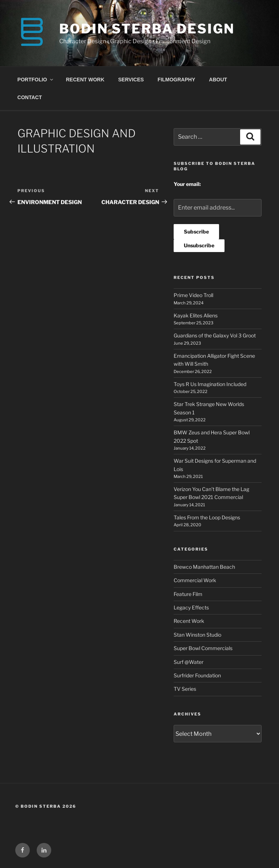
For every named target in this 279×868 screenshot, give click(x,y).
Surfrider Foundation (197, 675)
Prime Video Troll (193, 295)
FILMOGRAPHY (176, 80)
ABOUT (218, 80)
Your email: (187, 184)
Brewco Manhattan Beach (204, 567)
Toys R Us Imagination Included (210, 384)
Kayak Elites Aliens (196, 315)
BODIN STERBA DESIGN (147, 29)
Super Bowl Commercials (203, 648)
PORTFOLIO (36, 80)
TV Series (185, 689)
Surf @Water (189, 662)
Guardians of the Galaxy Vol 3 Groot (215, 335)
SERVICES (131, 80)
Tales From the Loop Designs (207, 517)
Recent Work (189, 621)
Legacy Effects (191, 607)
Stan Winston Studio (197, 635)
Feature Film (188, 594)
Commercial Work (195, 580)
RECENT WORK (85, 80)
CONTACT (30, 97)
